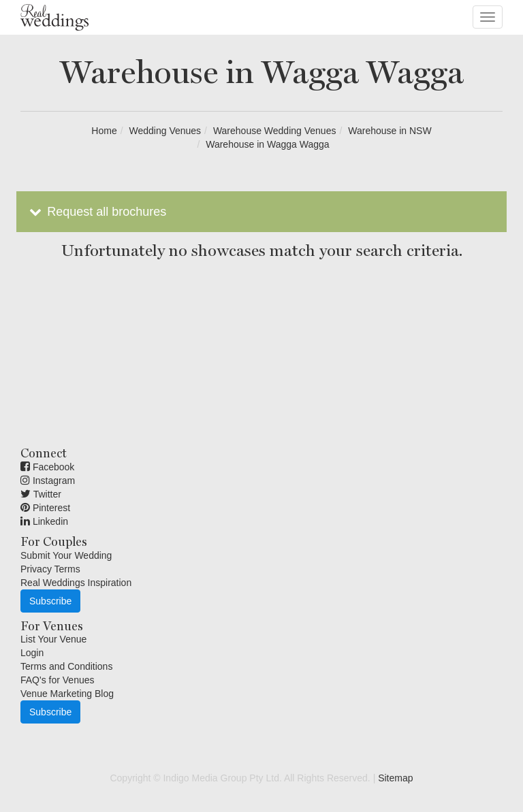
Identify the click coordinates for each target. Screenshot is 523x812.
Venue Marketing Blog (67, 694)
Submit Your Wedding (66, 555)
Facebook (47, 467)
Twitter (41, 494)
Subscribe (50, 601)
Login (32, 653)
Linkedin (44, 521)
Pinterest (45, 508)
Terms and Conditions (66, 666)
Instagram (48, 481)
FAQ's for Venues (58, 680)
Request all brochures (96, 212)
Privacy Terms (50, 569)
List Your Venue (53, 639)
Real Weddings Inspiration (76, 583)
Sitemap (395, 778)
